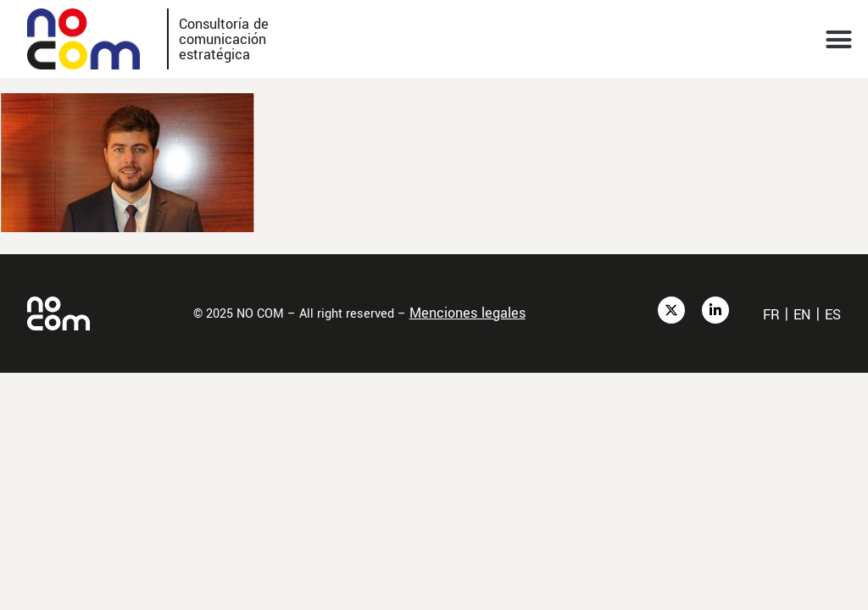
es (833, 315)
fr (771, 315)
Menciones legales (467, 313)
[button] (839, 39)
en (802, 315)
